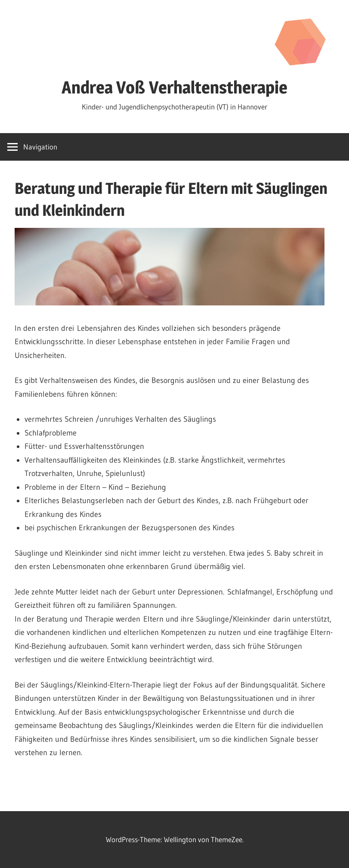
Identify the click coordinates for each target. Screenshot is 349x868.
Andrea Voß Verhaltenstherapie (174, 87)
